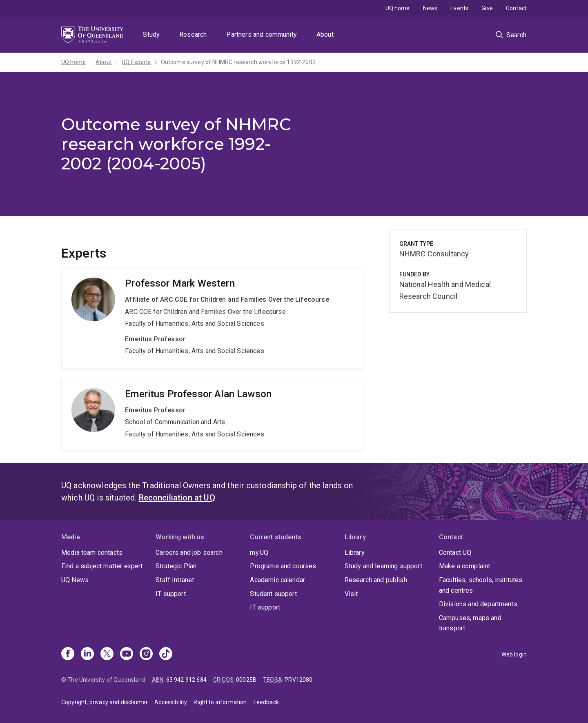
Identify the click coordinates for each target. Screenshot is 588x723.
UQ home (398, 8)
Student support (273, 594)
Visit (351, 594)
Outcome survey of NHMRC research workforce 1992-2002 (238, 62)
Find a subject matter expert (102, 566)
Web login (514, 654)
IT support (171, 594)
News (430, 8)
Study (151, 34)
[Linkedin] (87, 654)
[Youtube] (127, 654)
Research (193, 34)
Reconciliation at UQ (177, 498)
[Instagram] (146, 654)
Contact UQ (455, 553)
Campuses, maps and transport (470, 623)
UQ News (75, 580)
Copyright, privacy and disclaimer (105, 702)
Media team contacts (92, 553)
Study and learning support (383, 566)
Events (459, 8)
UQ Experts (136, 62)
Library (355, 553)
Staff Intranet (175, 580)
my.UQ (259, 553)
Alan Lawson (212, 414)
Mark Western (212, 318)
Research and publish (376, 580)
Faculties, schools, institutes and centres (481, 585)
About (325, 34)
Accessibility (171, 702)
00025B (246, 680)
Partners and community (262, 34)
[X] (107, 654)
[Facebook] (68, 654)
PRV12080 (298, 680)
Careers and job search (189, 553)
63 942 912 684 (186, 680)
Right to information (220, 702)
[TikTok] (166, 654)
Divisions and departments (478, 604)
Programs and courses (283, 566)
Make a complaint (465, 566)
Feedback (266, 702)
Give (487, 8)
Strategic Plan (176, 566)
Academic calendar (277, 580)
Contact (516, 8)
